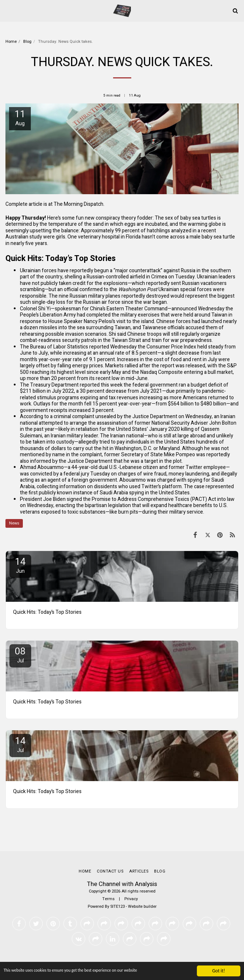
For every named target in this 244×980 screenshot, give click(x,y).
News (14, 523)
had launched (207, 321)
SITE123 (117, 907)
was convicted (36, 474)
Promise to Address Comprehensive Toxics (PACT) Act (154, 499)
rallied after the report (150, 366)
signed (74, 499)
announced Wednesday (198, 309)
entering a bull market (208, 372)
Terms (108, 899)
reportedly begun (89, 271)
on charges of (127, 474)
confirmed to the (99, 289)
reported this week (101, 385)
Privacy (131, 899)
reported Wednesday (113, 347)
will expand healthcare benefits (177, 505)
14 (20, 565)
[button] (8, 10)
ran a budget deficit (200, 385)
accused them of (205, 328)
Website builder (142, 907)
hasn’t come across (163, 237)
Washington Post (138, 289)
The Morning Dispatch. (79, 204)
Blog (27, 42)
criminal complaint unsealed (85, 416)
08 (20, 655)
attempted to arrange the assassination (83, 423)
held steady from (216, 347)
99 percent (127, 231)
